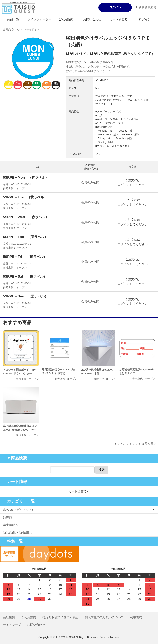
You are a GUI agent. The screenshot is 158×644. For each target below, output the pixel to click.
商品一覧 (13, 19)
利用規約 (136, 617)
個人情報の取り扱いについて (104, 617)
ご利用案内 (66, 19)
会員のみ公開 (90, 182)
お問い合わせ (92, 19)
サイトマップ (12, 625)
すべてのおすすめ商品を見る (137, 444)
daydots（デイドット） (29, 29)
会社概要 (9, 617)
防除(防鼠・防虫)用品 (18, 532)
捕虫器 (8, 517)
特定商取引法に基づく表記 (60, 617)
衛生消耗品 (11, 525)
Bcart (117, 637)
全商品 (7, 29)
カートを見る (119, 19)
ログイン (145, 19)
